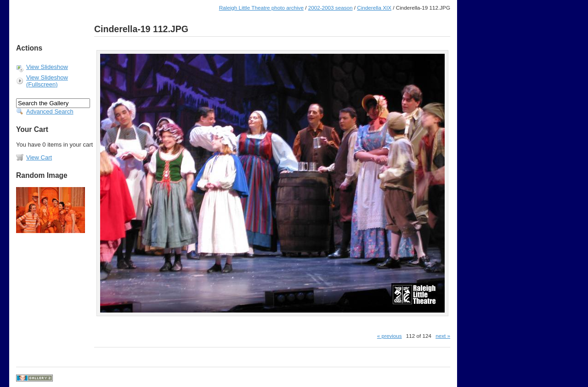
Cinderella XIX (374, 8)
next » (443, 336)
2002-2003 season (331, 8)
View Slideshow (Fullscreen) (47, 81)
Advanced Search (50, 111)
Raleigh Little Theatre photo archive (261, 8)
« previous (390, 336)
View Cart (39, 157)
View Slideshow (47, 67)
